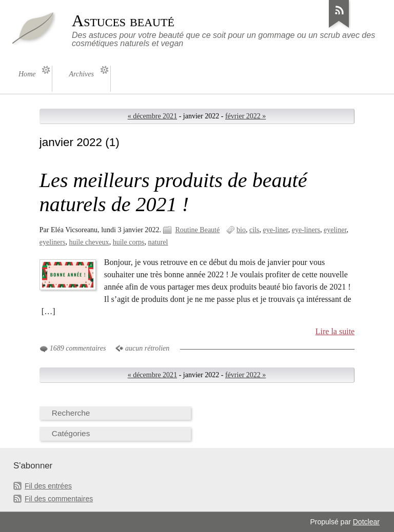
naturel (158, 242)
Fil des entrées (48, 486)
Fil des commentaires (59, 499)
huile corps (129, 242)
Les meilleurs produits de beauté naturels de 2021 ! (173, 192)
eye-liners (306, 230)
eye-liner (275, 230)
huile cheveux (89, 242)
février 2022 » (245, 116)
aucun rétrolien (147, 348)
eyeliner (335, 230)
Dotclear (366, 522)
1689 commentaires (78, 348)
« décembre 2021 (153, 116)
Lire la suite (335, 331)
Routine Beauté (197, 230)
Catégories (71, 433)
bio (241, 230)
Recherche (71, 413)
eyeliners (53, 242)
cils (254, 230)
